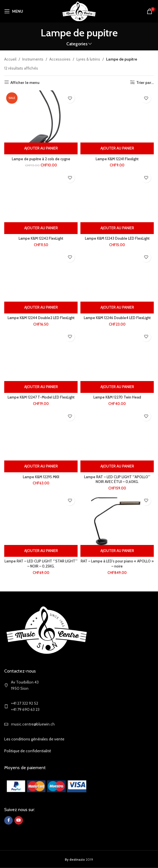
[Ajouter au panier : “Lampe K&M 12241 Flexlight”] (117, 148)
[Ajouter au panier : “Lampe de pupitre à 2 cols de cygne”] (41, 148)
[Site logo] (79, 11)
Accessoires (60, 59)
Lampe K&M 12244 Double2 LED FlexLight (41, 318)
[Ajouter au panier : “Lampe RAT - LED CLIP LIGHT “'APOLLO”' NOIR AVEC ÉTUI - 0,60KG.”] (117, 466)
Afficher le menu (25, 82)
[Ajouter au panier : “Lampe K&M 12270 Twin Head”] (117, 387)
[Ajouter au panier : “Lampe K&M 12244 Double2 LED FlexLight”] (41, 308)
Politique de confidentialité (28, 751)
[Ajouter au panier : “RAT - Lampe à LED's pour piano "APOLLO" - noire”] (117, 551)
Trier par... (145, 82)
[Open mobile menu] (14, 11)
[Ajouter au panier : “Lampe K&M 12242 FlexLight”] (41, 228)
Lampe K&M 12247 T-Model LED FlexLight (41, 397)
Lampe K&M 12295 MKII (41, 477)
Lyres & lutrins (88, 59)
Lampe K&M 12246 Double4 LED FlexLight (117, 318)
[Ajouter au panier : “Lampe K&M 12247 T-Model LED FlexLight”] (41, 387)
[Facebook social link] (8, 820)
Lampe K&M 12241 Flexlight (117, 159)
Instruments (33, 59)
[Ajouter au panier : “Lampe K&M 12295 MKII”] (41, 466)
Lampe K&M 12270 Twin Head (117, 397)
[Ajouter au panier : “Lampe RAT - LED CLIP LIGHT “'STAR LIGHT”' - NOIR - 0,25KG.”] (41, 551)
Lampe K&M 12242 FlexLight (41, 238)
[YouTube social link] (19, 820)
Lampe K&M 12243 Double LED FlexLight (117, 238)
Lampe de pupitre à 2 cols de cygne (41, 159)
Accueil (10, 59)
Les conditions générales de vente (34, 739)
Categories (77, 44)
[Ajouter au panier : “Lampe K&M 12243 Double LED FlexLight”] (117, 228)
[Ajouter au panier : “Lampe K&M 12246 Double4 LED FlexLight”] (117, 308)
